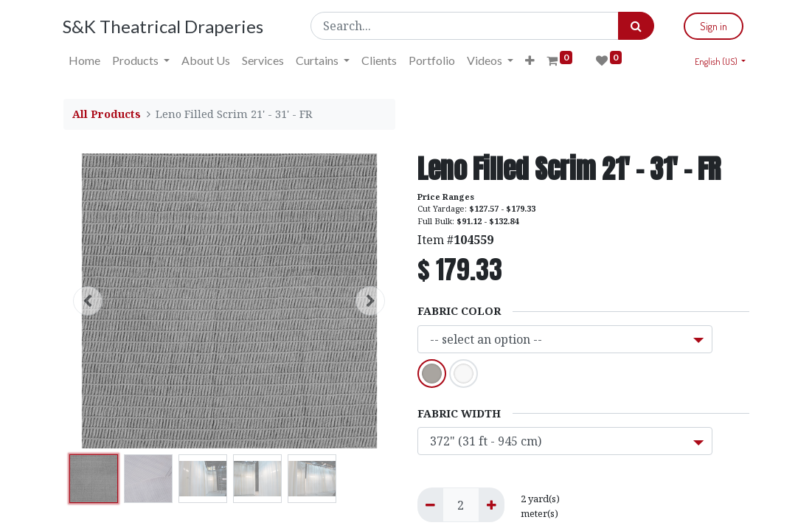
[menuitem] (85, 60)
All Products (107, 114)
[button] (531, 60)
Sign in (714, 26)
